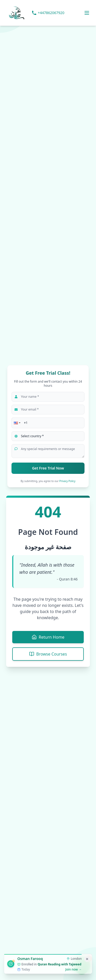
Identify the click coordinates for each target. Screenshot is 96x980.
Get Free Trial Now (48, 468)
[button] (17, 423)
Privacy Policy (67, 481)
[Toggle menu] (87, 13)
